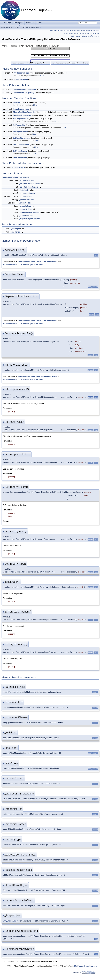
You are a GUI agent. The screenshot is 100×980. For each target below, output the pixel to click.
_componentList (26, 196)
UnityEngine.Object (10, 177)
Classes (30, 23)
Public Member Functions (58, 31)
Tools (17, 27)
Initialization (18, 102)
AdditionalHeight (21, 79)
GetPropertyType (20, 157)
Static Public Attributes (73, 31)
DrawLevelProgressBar (22, 115)
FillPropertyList (19, 125)
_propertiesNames (27, 200)
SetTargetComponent (22, 138)
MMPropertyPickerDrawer (30, 27)
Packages (19, 23)
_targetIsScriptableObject (29, 219)
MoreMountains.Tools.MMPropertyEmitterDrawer (37, 262)
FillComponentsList (21, 119)
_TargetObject (25, 177)
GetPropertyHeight (22, 73)
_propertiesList (25, 203)
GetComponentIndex (21, 144)
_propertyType (25, 206)
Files (40, 23)
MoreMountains (7, 27)
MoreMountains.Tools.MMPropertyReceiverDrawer (23, 265)
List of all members (94, 36)
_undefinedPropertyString (24, 93)
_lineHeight (15, 229)
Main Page (7, 23)
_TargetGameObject (27, 181)
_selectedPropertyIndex (29, 187)
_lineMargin (16, 232)
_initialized (24, 190)
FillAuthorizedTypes (21, 109)
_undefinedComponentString (25, 89)
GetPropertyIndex (20, 151)
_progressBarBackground (29, 212)
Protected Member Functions (90, 31)
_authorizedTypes (26, 216)
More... (43, 76)
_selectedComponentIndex (30, 184)
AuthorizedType (19, 167)
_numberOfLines (26, 209)
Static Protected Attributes (79, 36)
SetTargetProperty (20, 131)
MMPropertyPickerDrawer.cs (86, 966)
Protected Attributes (93, 33)
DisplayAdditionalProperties (24, 112)
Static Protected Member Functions (75, 33)
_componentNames (27, 193)
